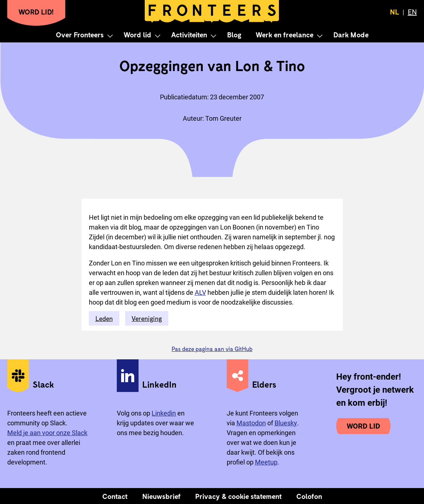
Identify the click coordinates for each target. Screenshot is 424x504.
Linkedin (164, 413)
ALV (200, 292)
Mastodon (251, 423)
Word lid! (36, 12)
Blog (234, 34)
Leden (104, 318)
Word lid (137, 34)
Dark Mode (351, 34)
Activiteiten (189, 34)
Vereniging (147, 318)
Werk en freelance (285, 34)
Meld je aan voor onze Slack (47, 433)
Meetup (266, 462)
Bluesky (286, 423)
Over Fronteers (80, 34)
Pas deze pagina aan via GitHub (212, 349)
